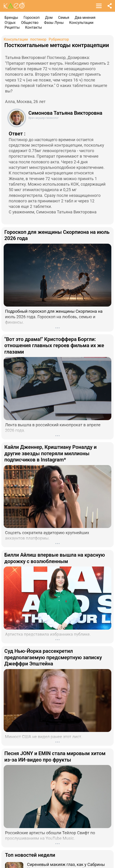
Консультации (81, 23)
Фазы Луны (54, 23)
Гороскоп (32, 18)
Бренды (11, 18)
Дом (49, 18)
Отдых (10, 23)
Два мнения (85, 18)
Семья (64, 18)
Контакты (34, 27)
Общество (30, 23)
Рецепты (12, 27)
